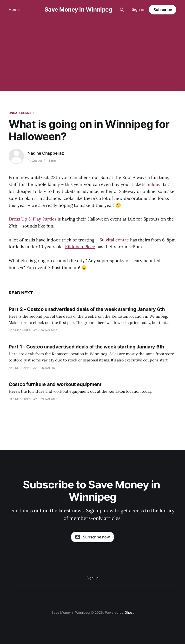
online (153, 184)
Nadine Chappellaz (46, 153)
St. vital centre (114, 240)
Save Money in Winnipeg (78, 10)
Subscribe (163, 10)
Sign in (138, 9)
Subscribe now (92, 537)
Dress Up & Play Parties (33, 219)
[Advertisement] (92, 55)
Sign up (92, 578)
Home (14, 9)
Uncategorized (21, 113)
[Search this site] (122, 10)
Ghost (129, 612)
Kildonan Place (80, 247)
